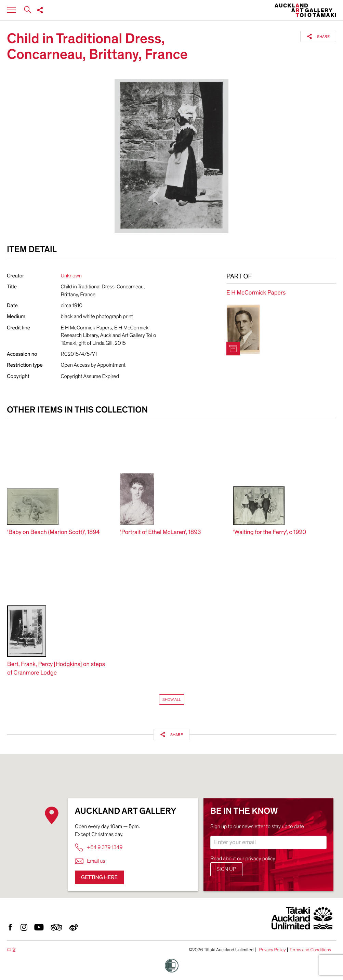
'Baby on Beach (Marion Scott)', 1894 (54, 532)
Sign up (226, 869)
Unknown (71, 276)
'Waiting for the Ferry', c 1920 (270, 532)
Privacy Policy (272, 950)
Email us (90, 861)
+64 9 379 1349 (99, 847)
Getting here (99, 877)
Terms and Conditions (310, 950)
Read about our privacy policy (243, 859)
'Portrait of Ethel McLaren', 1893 (160, 532)
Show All (172, 700)
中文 (12, 950)
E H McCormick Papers (256, 293)
